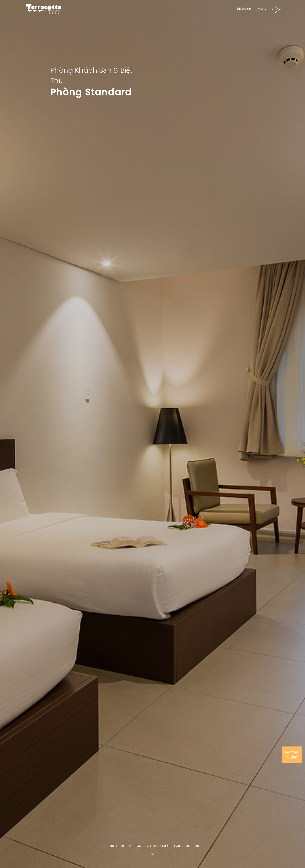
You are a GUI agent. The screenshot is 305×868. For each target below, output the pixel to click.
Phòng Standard (91, 92)
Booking (292, 755)
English (244, 9)
